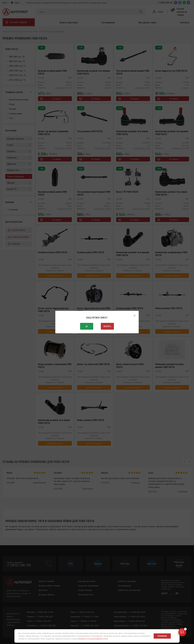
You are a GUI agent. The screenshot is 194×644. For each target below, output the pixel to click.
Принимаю (162, 636)
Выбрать (107, 326)
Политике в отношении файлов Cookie (93, 639)
